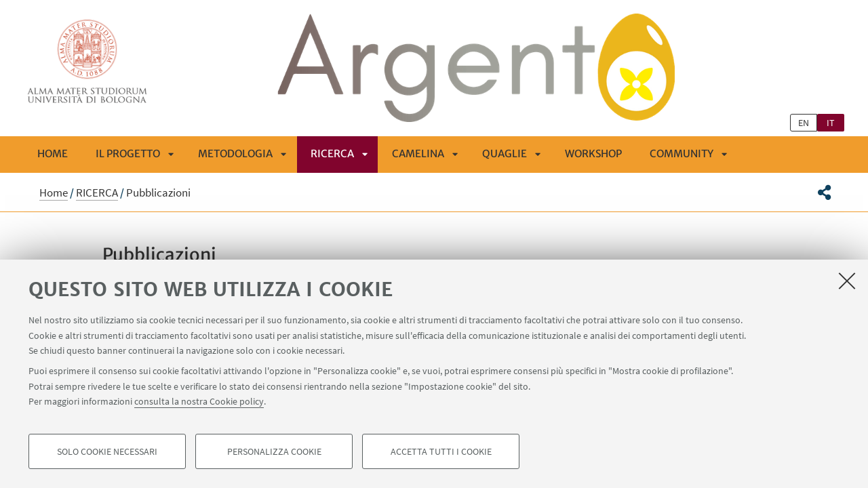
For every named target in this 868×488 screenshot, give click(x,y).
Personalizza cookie (274, 451)
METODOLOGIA (235, 154)
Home (53, 154)
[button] (824, 192)
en (804, 123)
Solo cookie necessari (107, 451)
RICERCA (332, 154)
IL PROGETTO (128, 154)
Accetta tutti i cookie (441, 451)
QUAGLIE (505, 154)
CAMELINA (418, 154)
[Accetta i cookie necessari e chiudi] (847, 281)
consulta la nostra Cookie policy (199, 401)
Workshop (593, 154)
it (831, 123)
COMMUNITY (682, 154)
